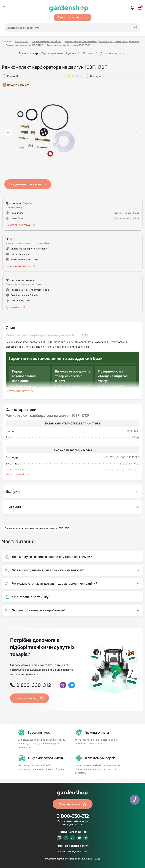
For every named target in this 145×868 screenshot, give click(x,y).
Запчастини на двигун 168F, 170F (24, 45)
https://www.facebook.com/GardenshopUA (66, 838)
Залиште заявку (72, 18)
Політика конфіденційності (73, 852)
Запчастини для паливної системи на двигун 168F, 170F (37, 528)
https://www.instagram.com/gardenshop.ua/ (59, 838)
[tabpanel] (72, 130)
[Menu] (4, 8)
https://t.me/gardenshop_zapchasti (86, 838)
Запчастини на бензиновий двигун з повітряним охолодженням (102, 41)
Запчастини (22, 41)
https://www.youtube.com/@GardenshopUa (79, 838)
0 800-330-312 (73, 816)
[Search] (136, 28)
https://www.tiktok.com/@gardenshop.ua (73, 838)
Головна (7, 41)
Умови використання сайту (72, 846)
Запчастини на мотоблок (47, 41)
